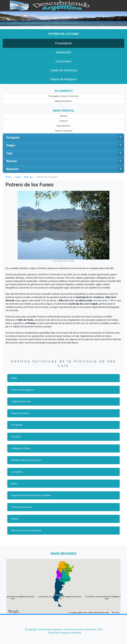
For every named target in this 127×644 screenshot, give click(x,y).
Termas (63, 116)
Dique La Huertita (20, 413)
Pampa (65, 145)
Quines (15, 519)
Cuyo (65, 153)
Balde (14, 378)
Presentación (64, 43)
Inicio (8, 177)
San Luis (28, 177)
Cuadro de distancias (64, 70)
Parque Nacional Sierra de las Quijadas (31, 495)
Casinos (63, 121)
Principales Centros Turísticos (63, 96)
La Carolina (17, 472)
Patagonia (65, 137)
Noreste (65, 161)
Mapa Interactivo (63, 101)
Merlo (14, 484)
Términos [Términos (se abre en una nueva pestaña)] (116, 613)
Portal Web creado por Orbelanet (65, 633)
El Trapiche (17, 425)
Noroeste (65, 169)
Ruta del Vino (63, 126)
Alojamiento (63, 52)
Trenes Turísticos (64, 131)
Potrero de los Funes (22, 507)
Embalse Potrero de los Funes (26, 460)
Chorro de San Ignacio (22, 390)
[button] (59, 595)
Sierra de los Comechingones (26, 531)
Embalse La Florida (21, 448)
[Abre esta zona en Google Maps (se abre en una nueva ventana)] (13, 612)
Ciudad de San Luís (21, 402)
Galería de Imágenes (63, 79)
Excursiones (63, 61)
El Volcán (16, 437)
